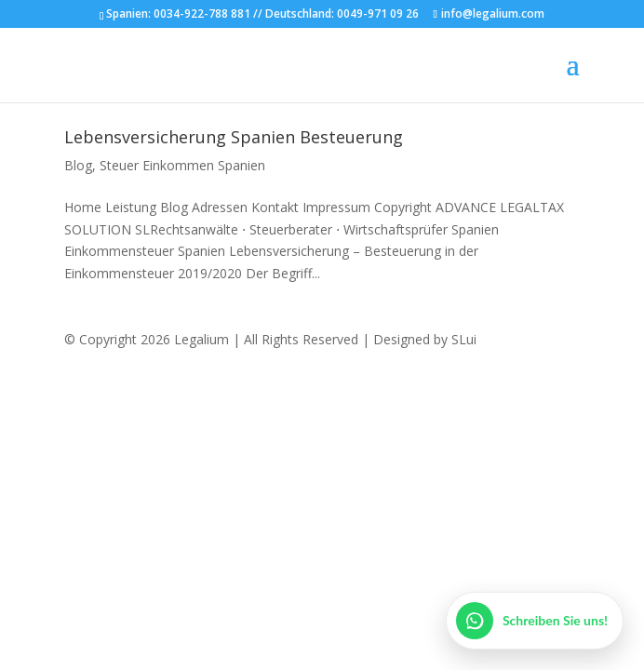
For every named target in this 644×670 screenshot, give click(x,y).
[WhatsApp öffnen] (535, 621)
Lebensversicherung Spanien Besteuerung (234, 137)
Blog (78, 165)
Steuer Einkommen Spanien (182, 165)
